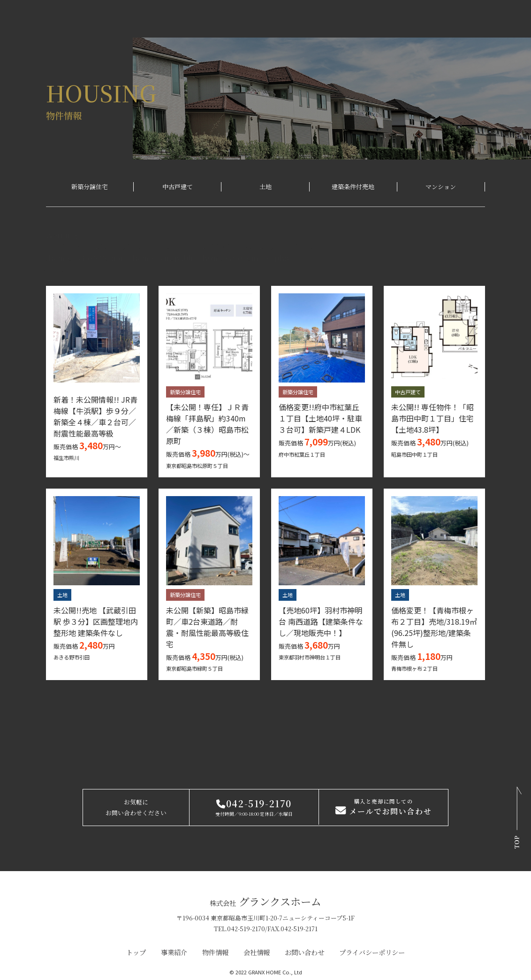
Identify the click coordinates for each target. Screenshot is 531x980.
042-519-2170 (254, 803)
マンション (441, 187)
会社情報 (257, 952)
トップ (136, 952)
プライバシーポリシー (372, 952)
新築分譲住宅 (90, 187)
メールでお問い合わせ (383, 808)
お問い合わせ (304, 952)
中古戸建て (178, 187)
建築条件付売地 (353, 187)
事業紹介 (174, 952)
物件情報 (215, 952)
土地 (265, 187)
